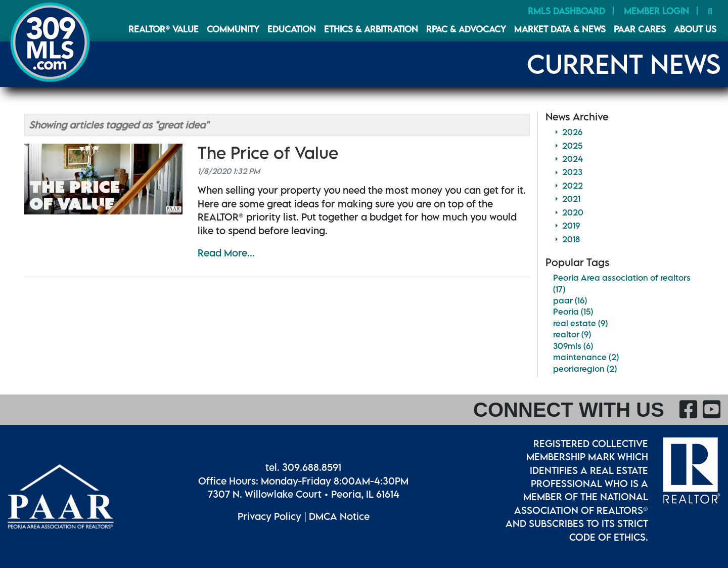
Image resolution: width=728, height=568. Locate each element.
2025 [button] (572, 146)
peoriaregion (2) (585, 369)
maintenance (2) (586, 357)
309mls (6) (573, 346)
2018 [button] (571, 239)
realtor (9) (572, 334)
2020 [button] (573, 212)
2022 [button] (573, 186)
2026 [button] (572, 132)
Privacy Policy (269, 516)
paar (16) (570, 300)
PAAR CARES (640, 29)
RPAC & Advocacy (466, 29)
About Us (695, 29)
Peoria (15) (573, 312)
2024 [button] (573, 159)
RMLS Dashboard (566, 11)
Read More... (226, 253)
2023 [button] (572, 172)
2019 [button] (571, 226)
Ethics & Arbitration (371, 29)
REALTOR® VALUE (164, 29)
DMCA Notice (339, 516)
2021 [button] (571, 199)
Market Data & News (560, 29)
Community (233, 29)
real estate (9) (580, 323)
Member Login (656, 11)
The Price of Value (268, 152)
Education (292, 29)
